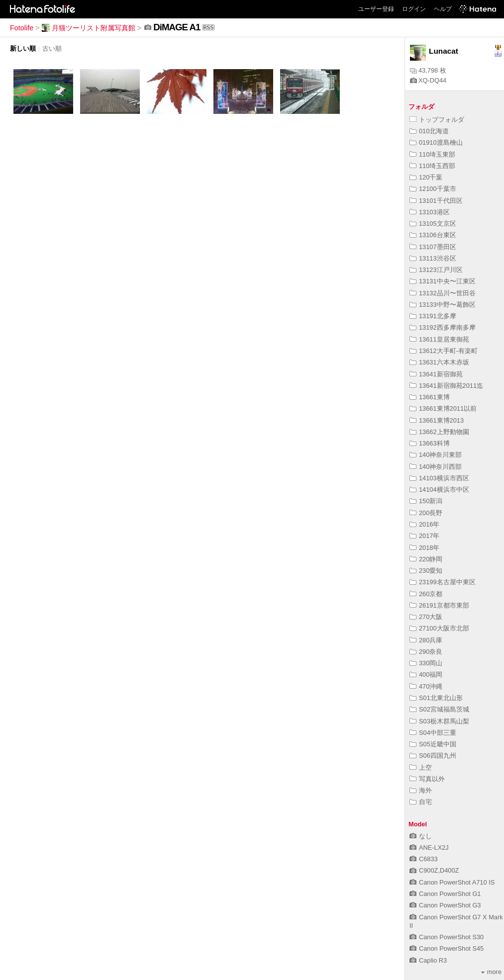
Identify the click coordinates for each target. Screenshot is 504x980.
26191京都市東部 (439, 605)
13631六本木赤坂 (439, 362)
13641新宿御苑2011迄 (446, 386)
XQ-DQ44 (428, 80)
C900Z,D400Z (434, 870)
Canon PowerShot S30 (447, 937)
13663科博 (430, 443)
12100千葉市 (433, 189)
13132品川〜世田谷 (443, 293)
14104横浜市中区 (439, 490)
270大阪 (426, 617)
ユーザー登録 (376, 9)
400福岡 (426, 674)
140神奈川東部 (436, 455)
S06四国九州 (433, 756)
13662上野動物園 (439, 432)
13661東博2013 (437, 420)
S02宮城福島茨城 (439, 709)
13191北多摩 (433, 316)
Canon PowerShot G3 (445, 905)
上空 (421, 767)
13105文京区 (433, 223)
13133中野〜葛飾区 (443, 305)
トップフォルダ (437, 120)
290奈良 (426, 652)
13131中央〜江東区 (443, 281)
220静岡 (426, 559)
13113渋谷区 (433, 258)
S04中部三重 (433, 733)
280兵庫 (426, 640)
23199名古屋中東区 (443, 582)
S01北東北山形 (436, 698)
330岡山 (426, 663)
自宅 (421, 802)
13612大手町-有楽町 (444, 351)
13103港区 (430, 212)
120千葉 (426, 177)
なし (421, 836)
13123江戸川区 (436, 270)
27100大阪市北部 (439, 628)
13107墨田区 (433, 247)
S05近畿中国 (433, 744)
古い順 (52, 48)
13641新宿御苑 (436, 374)
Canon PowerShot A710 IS (452, 882)
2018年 (424, 548)
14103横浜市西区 (439, 478)
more (491, 972)
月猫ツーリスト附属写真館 (89, 28)
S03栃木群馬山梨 (439, 721)
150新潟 (426, 501)
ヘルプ (443, 9)
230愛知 (426, 571)
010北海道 (429, 131)
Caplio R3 (428, 960)
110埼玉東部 (432, 154)
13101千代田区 (436, 201)
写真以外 (427, 779)
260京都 (426, 594)
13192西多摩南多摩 (443, 327)
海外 (421, 790)
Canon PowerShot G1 (445, 894)
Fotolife (22, 28)
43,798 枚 (428, 70)
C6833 (424, 859)
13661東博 (430, 397)
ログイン (414, 9)
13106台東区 (433, 235)
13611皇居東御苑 (439, 339)
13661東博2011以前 (443, 408)
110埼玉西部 (432, 166)
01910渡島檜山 (436, 142)
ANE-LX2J (429, 847)
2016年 (424, 524)
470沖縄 (426, 686)
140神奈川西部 (436, 467)
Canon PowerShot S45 (447, 948)
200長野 (426, 513)
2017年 (424, 536)
